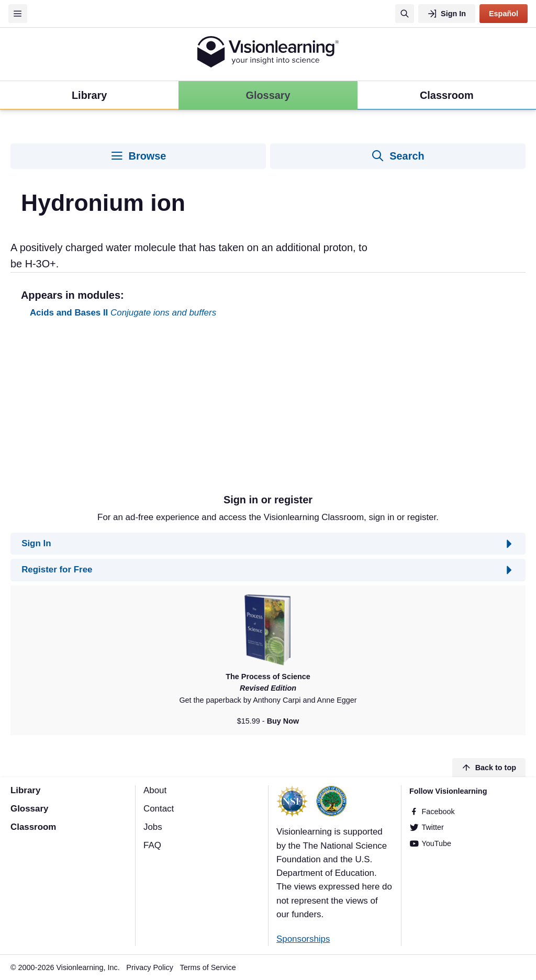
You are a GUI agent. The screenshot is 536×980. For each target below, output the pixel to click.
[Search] (405, 14)
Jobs (153, 827)
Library (25, 790)
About (155, 790)
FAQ (152, 845)
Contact (159, 809)
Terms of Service (208, 967)
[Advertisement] (268, 410)
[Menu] (18, 14)
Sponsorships (303, 939)
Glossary (29, 809)
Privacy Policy (150, 967)
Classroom (33, 827)
